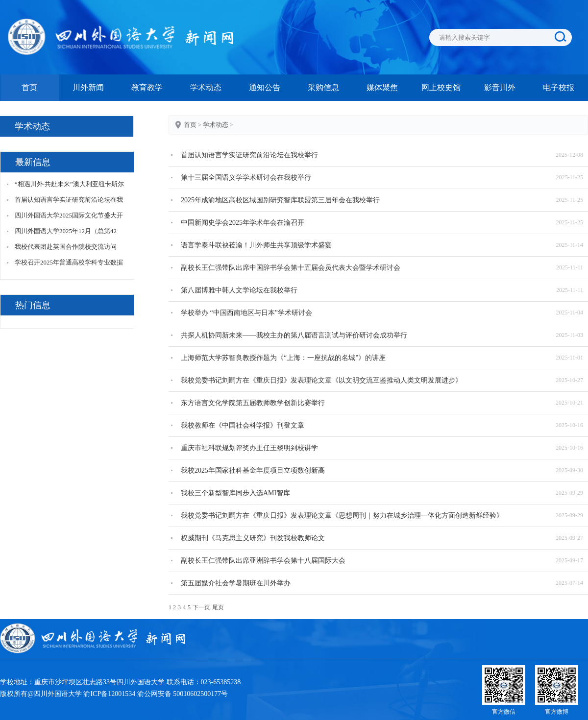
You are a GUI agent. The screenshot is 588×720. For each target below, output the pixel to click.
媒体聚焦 (382, 87)
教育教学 (147, 87)
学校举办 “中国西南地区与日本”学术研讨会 (246, 313)
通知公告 (265, 87)
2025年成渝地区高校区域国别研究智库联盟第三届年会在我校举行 (280, 200)
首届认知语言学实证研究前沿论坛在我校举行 (249, 155)
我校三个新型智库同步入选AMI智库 (235, 493)
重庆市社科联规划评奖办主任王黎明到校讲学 (249, 448)
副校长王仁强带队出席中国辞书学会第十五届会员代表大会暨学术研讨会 (291, 268)
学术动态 (206, 87)
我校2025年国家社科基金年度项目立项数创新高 (253, 470)
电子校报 (559, 87)
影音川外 (500, 87)
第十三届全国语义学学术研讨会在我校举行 (246, 178)
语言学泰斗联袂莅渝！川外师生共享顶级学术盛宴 (256, 245)
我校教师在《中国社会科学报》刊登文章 (243, 425)
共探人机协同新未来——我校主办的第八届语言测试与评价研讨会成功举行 (294, 335)
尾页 (218, 607)
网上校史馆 (441, 87)
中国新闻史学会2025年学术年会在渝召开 (243, 223)
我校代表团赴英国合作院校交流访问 (66, 247)
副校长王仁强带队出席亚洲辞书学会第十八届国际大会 (263, 561)
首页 (29, 87)
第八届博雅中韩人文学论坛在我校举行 (239, 290)
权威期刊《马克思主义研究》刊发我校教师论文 (253, 538)
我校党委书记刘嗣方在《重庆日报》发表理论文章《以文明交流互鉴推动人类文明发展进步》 (321, 380)
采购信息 (323, 87)
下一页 (201, 607)
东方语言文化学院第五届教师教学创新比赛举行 (253, 403)
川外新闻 (88, 87)
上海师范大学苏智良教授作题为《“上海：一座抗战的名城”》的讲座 (283, 358)
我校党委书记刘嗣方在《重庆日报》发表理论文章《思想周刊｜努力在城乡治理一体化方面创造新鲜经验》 (342, 516)
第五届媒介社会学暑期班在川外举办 (236, 583)
